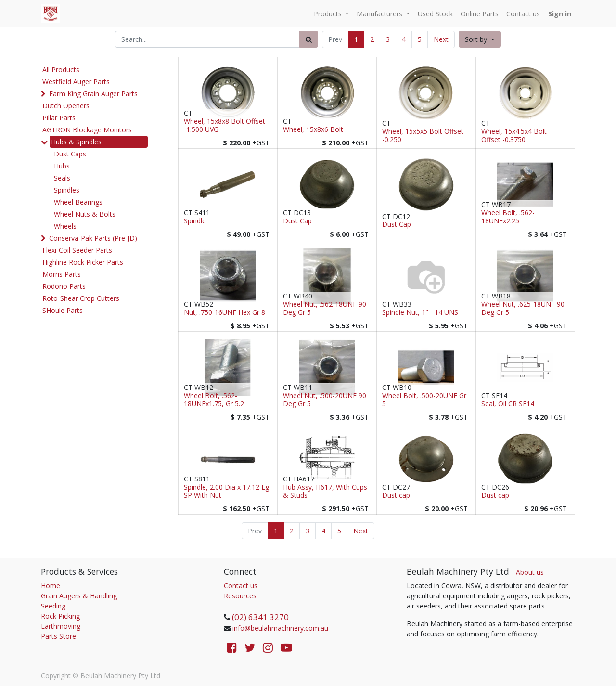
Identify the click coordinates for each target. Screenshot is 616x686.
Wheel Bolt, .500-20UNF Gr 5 (424, 400)
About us (530, 572)
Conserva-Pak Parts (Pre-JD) (93, 238)
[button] (480, 39)
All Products (61, 70)
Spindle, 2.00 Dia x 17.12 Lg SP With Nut (226, 492)
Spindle (195, 221)
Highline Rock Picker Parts (83, 262)
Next (441, 39)
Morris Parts (62, 274)
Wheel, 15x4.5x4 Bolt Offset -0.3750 (514, 136)
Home (51, 586)
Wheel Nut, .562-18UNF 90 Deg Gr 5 (325, 309)
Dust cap (396, 496)
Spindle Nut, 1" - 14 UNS (420, 313)
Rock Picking (60, 616)
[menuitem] (435, 14)
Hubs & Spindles (76, 142)
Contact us (241, 586)
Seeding (53, 606)
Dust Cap (297, 221)
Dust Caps (70, 154)
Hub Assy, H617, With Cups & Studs (325, 492)
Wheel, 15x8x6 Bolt (313, 130)
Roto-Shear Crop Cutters (81, 298)
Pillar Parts (59, 118)
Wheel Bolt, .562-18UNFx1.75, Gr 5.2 (214, 400)
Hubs (62, 166)
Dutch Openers (66, 106)
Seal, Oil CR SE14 (508, 404)
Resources (240, 596)
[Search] (309, 39)
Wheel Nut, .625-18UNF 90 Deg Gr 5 (523, 309)
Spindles (67, 190)
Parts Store (58, 636)
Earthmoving (61, 626)
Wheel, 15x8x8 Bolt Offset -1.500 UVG (225, 126)
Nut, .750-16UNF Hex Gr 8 (225, 313)
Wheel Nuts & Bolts (85, 214)
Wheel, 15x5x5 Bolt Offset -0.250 (423, 136)
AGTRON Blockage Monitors (87, 130)
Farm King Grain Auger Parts (93, 94)
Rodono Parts (64, 286)
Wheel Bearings (78, 202)
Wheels (65, 226)
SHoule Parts (63, 310)
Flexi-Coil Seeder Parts (77, 250)
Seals (62, 178)
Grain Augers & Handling (79, 596)
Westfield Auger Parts (76, 82)
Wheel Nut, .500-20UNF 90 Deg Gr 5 (325, 400)
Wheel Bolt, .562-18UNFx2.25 (508, 217)
